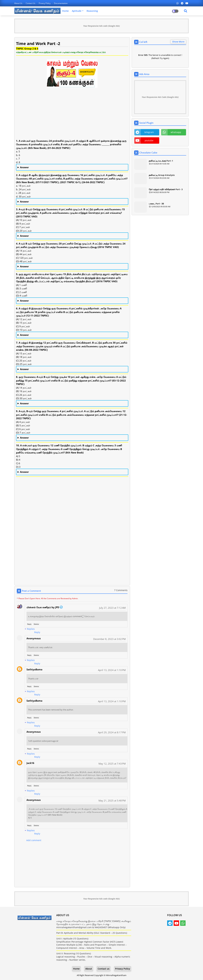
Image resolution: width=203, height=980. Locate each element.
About (89, 969)
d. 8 (72, 167)
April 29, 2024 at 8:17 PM (112, 732)
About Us (19, 3)
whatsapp (176, 132)
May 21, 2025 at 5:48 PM (112, 801)
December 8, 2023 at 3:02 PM (109, 639)
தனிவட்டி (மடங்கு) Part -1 (161, 161)
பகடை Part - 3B (156, 204)
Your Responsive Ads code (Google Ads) (101, 26)
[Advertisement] (72, 117)
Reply (29, 624)
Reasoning (92, 11)
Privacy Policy (45, 3)
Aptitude (77, 11)
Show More (178, 42)
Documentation (61, 3)
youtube (149, 140)
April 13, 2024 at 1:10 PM (112, 670)
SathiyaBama (34, 669)
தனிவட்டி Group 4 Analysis (162, 175)
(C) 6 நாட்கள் (72, 438)
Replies (31, 629)
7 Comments (121, 590)
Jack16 (30, 763)
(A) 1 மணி (72, 301)
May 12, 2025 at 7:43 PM (112, 764)
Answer (24, 167)
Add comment (34, 840)
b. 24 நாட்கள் (72, 202)
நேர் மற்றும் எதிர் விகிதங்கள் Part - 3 (166, 189)
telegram (149, 132)
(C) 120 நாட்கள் (72, 267)
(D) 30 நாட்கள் (72, 404)
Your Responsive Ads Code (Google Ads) (160, 97)
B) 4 (72, 472)
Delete (36, 624)
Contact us (31, 3)
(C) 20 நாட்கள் (72, 369)
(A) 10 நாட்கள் (72, 236)
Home (65, 11)
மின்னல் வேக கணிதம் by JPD (43, 607)
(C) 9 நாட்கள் (72, 335)
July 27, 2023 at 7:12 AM (112, 608)
